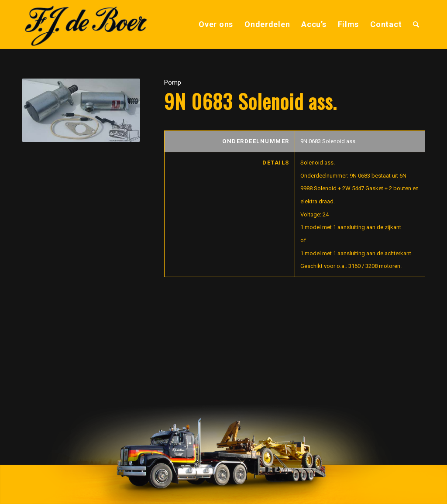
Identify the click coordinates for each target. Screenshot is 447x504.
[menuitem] (216, 24)
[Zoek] (416, 24)
